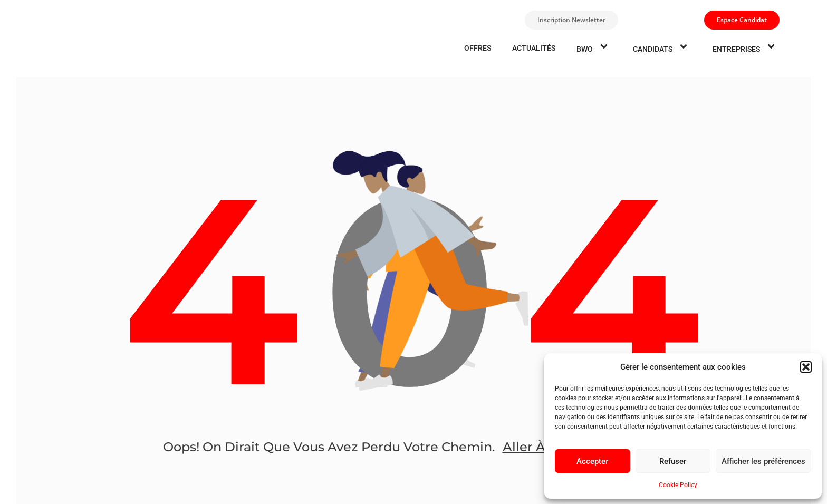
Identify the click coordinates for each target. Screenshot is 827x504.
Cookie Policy (678, 485)
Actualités (534, 48)
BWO (594, 48)
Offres (478, 48)
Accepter (592, 461)
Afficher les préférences (763, 461)
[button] (806, 367)
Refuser (673, 461)
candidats (662, 48)
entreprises (746, 48)
